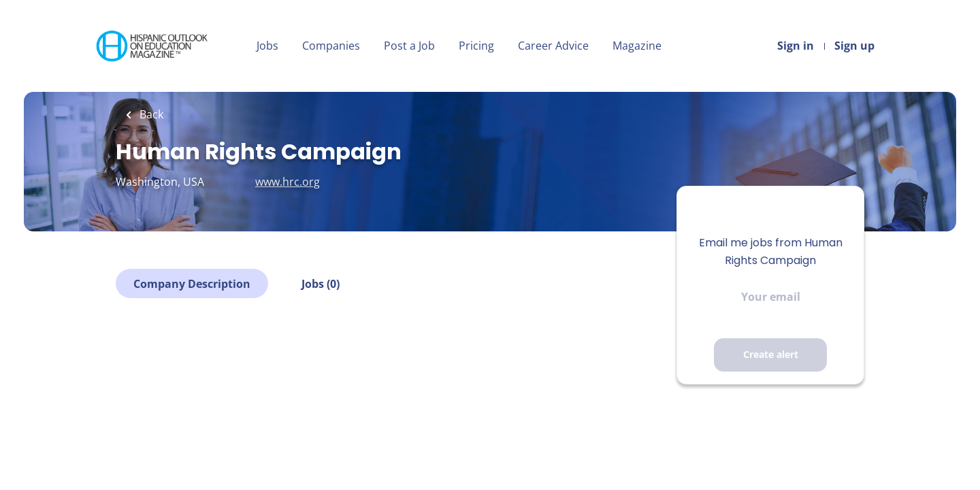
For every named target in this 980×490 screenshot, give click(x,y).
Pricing (476, 46)
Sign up (854, 46)
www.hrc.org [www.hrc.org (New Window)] (288, 182)
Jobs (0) (321, 284)
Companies (331, 46)
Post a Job (409, 46)
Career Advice (553, 46)
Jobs (267, 46)
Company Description (192, 284)
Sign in (796, 46)
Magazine (637, 46)
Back (150, 114)
